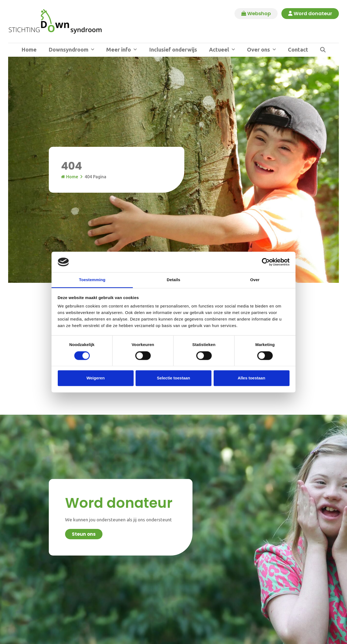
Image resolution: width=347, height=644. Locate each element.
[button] (323, 50)
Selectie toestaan (174, 378)
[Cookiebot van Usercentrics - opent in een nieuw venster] (266, 262)
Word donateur (310, 14)
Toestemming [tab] (92, 280)
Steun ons (84, 534)
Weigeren (96, 378)
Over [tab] (255, 280)
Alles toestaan (252, 378)
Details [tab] (173, 280)
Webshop (256, 14)
